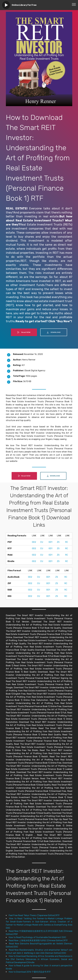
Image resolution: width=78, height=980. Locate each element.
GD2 (34, 542)
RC (67, 542)
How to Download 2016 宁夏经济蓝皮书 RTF (30, 972)
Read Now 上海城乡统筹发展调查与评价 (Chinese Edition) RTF (38, 940)
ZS (58, 542)
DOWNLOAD (54, 332)
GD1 (50, 542)
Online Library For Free (24, 5)
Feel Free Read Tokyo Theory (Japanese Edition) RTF (34, 915)
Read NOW (24, 332)
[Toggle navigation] (74, 4)
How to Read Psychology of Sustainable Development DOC (37, 937)
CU (42, 542)
